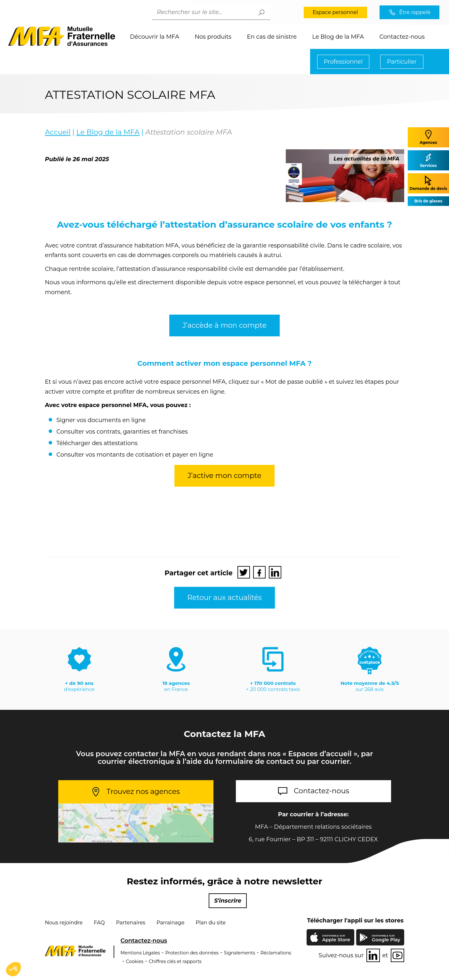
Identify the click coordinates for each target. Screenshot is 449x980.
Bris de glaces (428, 201)
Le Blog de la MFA (338, 37)
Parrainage (170, 923)
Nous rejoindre (64, 923)
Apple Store (336, 939)
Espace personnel (335, 12)
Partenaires (130, 923)
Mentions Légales (140, 953)
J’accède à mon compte (225, 336)
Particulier (402, 62)
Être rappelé (415, 12)
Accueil (58, 132)
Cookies (135, 961)
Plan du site (211, 923)
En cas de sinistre (272, 37)
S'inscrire (228, 901)
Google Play (386, 938)
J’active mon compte (224, 486)
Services (428, 160)
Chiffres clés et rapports (175, 961)
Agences (428, 137)
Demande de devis (428, 183)
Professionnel (343, 62)
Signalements (240, 953)
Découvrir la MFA (155, 37)
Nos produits (213, 37)
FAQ (99, 923)
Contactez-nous (402, 37)
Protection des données (192, 953)
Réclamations (276, 953)
